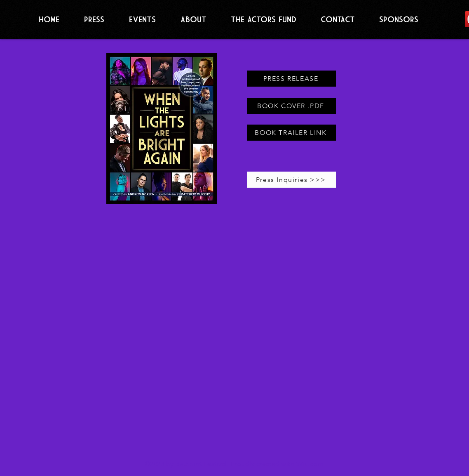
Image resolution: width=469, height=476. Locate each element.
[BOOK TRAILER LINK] (292, 133)
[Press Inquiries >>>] (292, 180)
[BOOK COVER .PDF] (292, 106)
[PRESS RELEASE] (292, 79)
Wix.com (310, 464)
